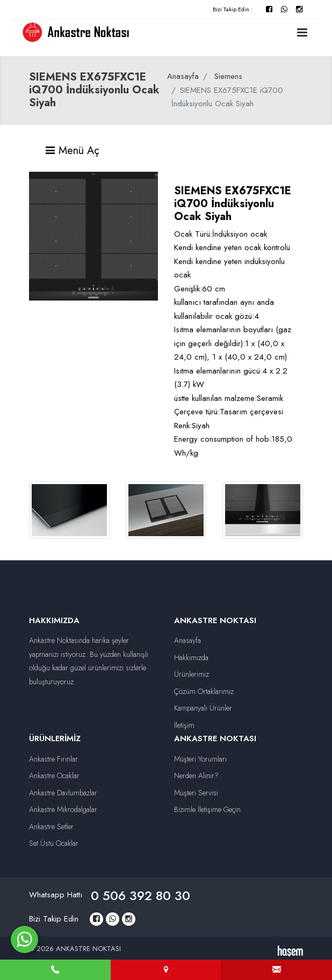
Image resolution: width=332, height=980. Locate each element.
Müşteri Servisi (196, 793)
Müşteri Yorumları (200, 759)
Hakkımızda (191, 657)
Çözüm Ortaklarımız (204, 691)
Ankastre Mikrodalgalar (63, 809)
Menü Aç (72, 151)
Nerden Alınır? (196, 776)
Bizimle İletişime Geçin (207, 809)
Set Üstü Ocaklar (54, 843)
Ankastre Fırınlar (53, 759)
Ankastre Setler (51, 827)
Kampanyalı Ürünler (203, 708)
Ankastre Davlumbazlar (63, 793)
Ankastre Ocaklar (54, 776)
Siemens (228, 76)
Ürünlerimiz (192, 674)
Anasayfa (183, 76)
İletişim (184, 725)
